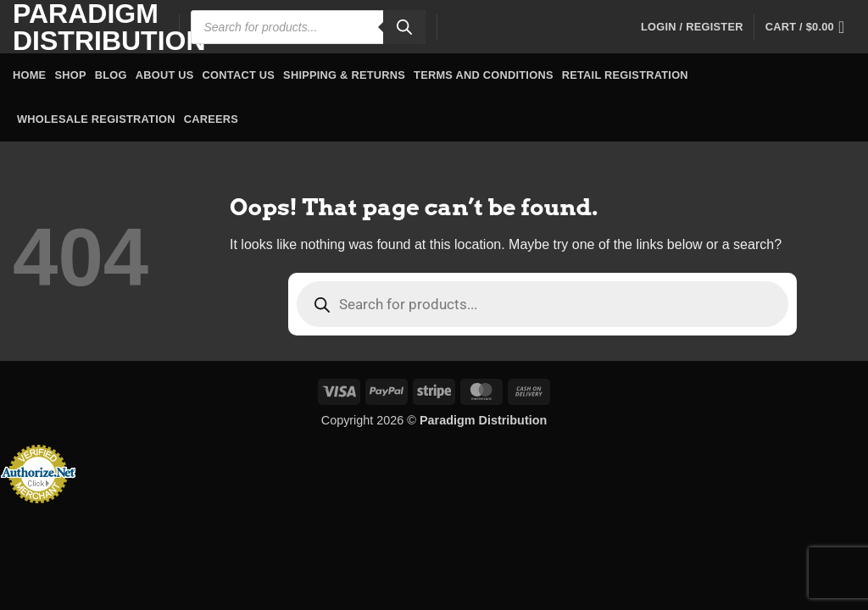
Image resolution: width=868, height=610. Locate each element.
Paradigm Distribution (83, 27)
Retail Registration (625, 75)
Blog (111, 75)
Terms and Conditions (484, 75)
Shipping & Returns (344, 75)
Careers (211, 119)
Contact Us (239, 75)
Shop (70, 75)
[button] (692, 27)
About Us (165, 75)
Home (29, 75)
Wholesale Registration (96, 119)
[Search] (404, 27)
